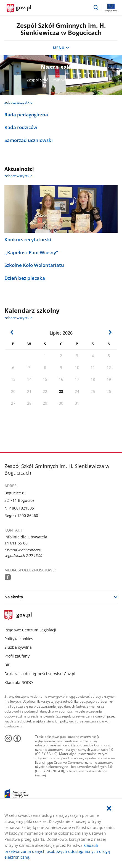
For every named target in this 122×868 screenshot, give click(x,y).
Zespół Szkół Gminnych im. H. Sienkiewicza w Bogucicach (61, 29)
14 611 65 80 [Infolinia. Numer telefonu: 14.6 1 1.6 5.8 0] (16, 543)
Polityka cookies (19, 639)
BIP (7, 665)
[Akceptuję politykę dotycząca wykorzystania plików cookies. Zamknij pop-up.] (109, 809)
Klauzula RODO (19, 682)
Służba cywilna (18, 647)
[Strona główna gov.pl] (19, 8)
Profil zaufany (17, 656)
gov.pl (18, 615)
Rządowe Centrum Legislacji (30, 630)
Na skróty (14, 597)
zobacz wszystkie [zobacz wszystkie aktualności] (18, 176)
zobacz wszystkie (18, 102)
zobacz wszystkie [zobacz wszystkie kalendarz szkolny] (18, 318)
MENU (61, 48)
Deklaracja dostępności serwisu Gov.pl (40, 674)
